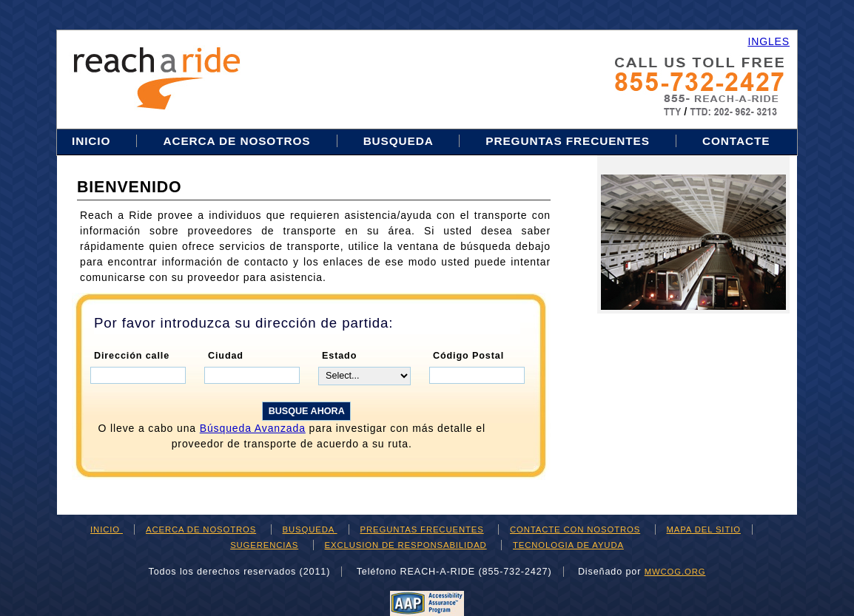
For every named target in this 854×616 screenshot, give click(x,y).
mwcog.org (675, 572)
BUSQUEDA (400, 141)
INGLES (769, 41)
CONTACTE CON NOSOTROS (575, 529)
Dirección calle (132, 356)
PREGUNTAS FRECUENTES (568, 141)
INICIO (93, 141)
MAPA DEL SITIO (704, 529)
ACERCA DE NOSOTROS (236, 141)
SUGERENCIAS (264, 545)
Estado (339, 356)
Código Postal (468, 356)
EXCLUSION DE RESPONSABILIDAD (406, 545)
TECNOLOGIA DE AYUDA (568, 545)
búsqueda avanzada (253, 428)
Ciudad (226, 356)
